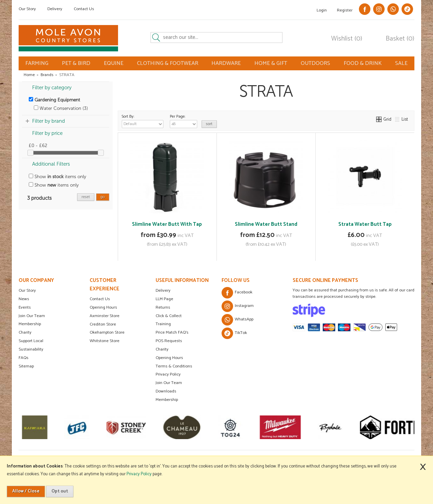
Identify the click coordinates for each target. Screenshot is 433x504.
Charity (25, 332)
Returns (163, 307)
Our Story (27, 9)
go (103, 197)
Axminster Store (105, 316)
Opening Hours (103, 307)
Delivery (55, 9)
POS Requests (169, 341)
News (24, 299)
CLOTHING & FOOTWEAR (168, 63)
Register (345, 10)
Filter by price (47, 133)
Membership (30, 324)
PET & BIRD (76, 63)
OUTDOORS (315, 63)
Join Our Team (32, 316)
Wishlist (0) (347, 39)
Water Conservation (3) (61, 108)
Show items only (58, 177)
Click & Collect (169, 316)
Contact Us (84, 9)
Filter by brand (49, 121)
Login (322, 10)
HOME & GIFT (271, 63)
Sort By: (143, 121)
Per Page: (184, 121)
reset (86, 197)
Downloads (166, 391)
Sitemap (26, 366)
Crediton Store (103, 324)
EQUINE (114, 63)
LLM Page (164, 299)
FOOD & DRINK (363, 63)
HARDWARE (226, 63)
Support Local (31, 341)
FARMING (37, 63)
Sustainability (31, 349)
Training (163, 324)
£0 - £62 (38, 146)
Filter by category (52, 88)
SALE (401, 63)
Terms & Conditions (174, 366)
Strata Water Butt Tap (365, 224)
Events (25, 307)
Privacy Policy (168, 374)
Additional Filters (51, 164)
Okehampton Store (107, 332)
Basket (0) (400, 39)
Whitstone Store (105, 341)
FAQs (24, 358)
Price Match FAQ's (172, 332)
